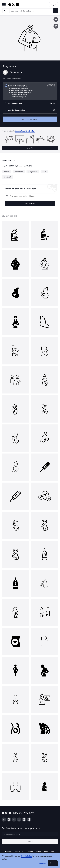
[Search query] (30, 196)
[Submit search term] (55, 11)
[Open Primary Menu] (4, 5)
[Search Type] (6, 11)
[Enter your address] (30, 834)
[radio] (30, 91)
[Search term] (31, 11)
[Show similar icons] (56, 26)
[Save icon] (56, 19)
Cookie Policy (27, 856)
